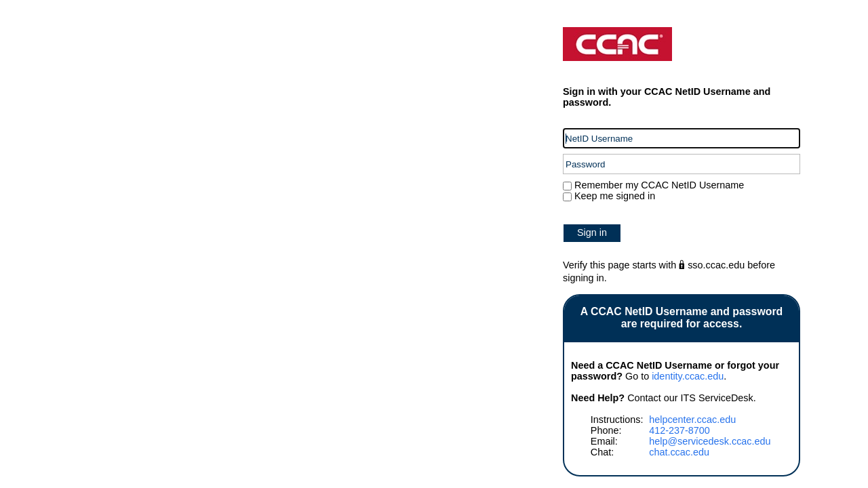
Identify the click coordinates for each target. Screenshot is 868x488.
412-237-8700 (679, 430)
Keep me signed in (615, 196)
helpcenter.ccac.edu (692, 420)
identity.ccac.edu (688, 376)
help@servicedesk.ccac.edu (710, 441)
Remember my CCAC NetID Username (658, 185)
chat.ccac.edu (679, 452)
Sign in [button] (592, 232)
